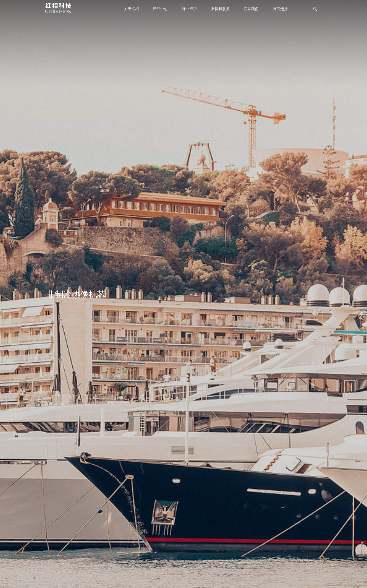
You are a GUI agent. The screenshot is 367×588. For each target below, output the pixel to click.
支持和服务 (220, 9)
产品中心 (160, 9)
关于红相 (131, 9)
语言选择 (280, 9)
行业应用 (189, 9)
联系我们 (251, 9)
